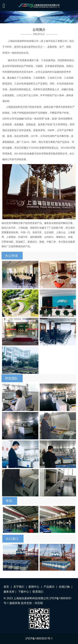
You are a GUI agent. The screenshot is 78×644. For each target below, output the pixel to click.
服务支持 (9, 592)
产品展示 (49, 587)
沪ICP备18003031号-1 (39, 638)
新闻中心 (34, 587)
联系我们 (38, 592)
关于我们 (19, 587)
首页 (6, 587)
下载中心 (24, 592)
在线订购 (64, 587)
